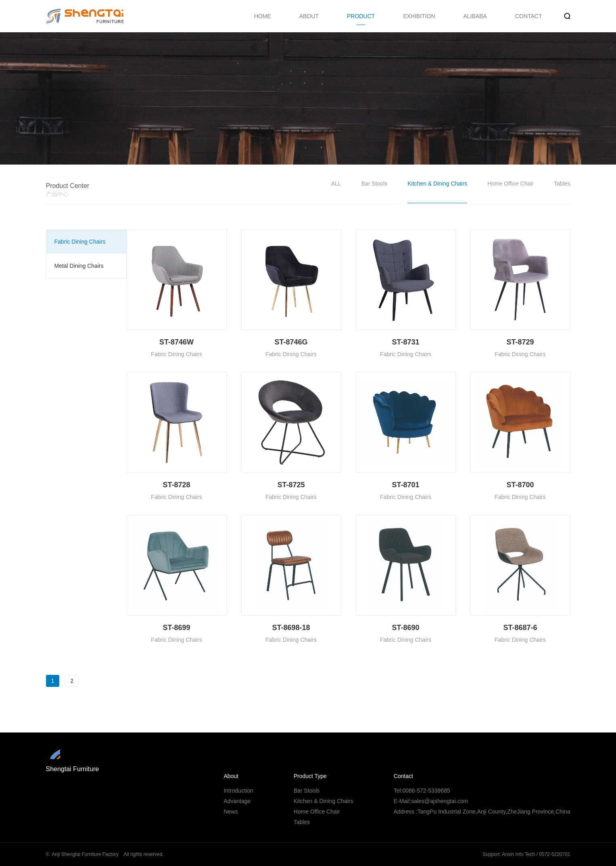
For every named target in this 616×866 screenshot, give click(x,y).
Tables (562, 184)
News (231, 812)
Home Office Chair (511, 184)
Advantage (237, 801)
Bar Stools (375, 184)
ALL (336, 184)
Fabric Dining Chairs (80, 242)
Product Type (310, 776)
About (231, 776)
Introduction (238, 791)
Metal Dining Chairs (79, 266)
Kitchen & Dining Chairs (437, 184)
